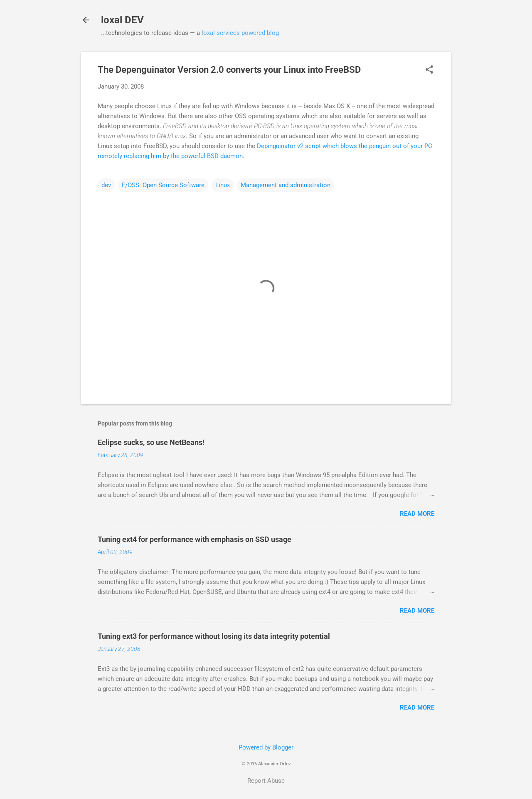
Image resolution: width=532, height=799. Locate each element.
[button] (429, 70)
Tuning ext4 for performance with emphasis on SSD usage (195, 539)
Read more (417, 514)
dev (106, 185)
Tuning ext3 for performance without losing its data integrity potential (214, 636)
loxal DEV (122, 20)
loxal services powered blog (240, 33)
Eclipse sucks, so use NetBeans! (151, 442)
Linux (223, 185)
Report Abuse (266, 781)
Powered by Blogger (266, 747)
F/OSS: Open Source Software (163, 185)
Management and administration (286, 185)
